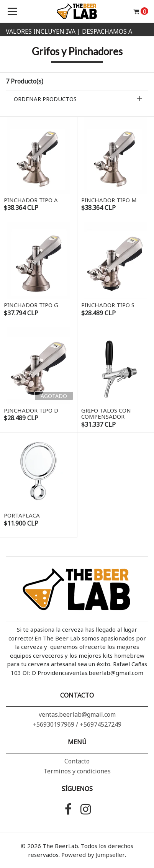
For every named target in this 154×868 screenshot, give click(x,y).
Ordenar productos (45, 99)
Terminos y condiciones (77, 771)
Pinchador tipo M (109, 200)
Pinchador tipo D (31, 410)
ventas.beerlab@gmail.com (77, 714)
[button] (77, 99)
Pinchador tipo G (31, 305)
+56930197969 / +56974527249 (77, 724)
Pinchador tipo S (108, 305)
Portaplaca (22, 515)
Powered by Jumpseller (93, 855)
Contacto (77, 761)
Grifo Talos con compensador (106, 414)
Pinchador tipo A (31, 200)
